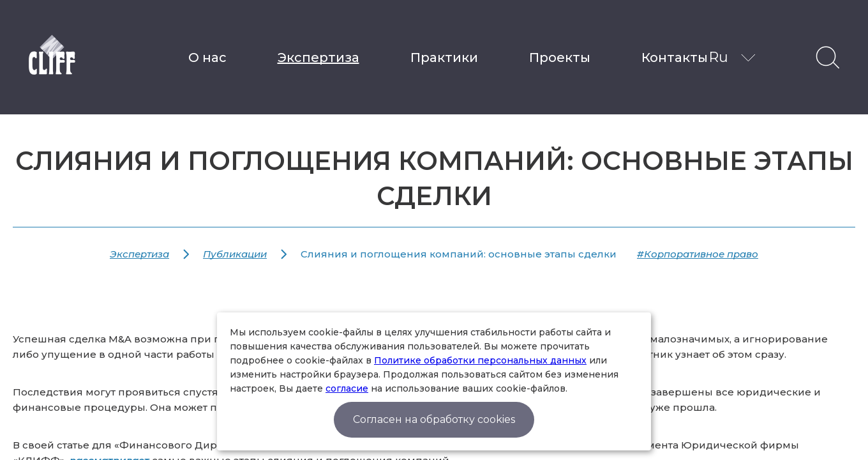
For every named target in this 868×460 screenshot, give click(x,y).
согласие (347, 388)
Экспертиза (318, 57)
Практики (444, 57)
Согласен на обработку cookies (434, 419)
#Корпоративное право (698, 254)
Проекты (560, 57)
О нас (207, 57)
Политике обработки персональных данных (480, 360)
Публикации (235, 254)
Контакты (675, 57)
